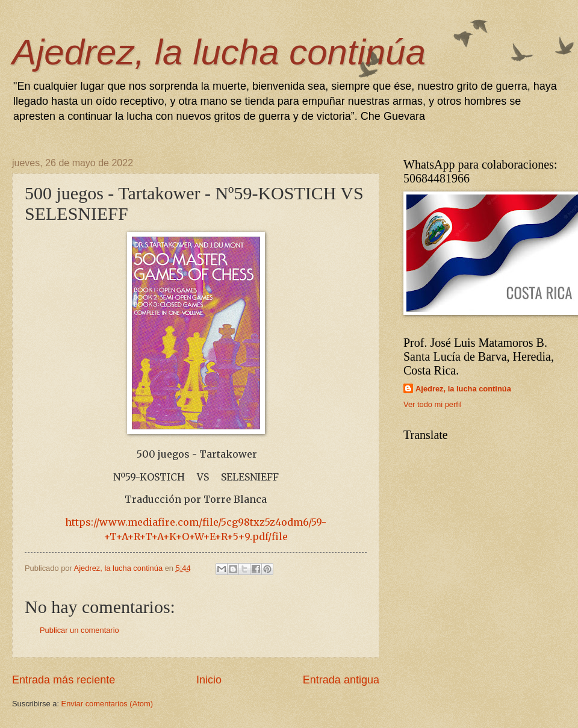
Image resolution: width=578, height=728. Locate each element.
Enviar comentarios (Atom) (107, 704)
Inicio (209, 680)
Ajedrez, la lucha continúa (219, 52)
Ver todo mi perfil (433, 404)
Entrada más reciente (64, 680)
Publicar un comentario (79, 630)
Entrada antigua (341, 680)
